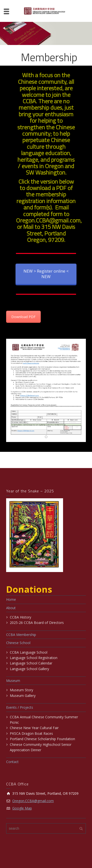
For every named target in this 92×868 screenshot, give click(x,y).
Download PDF (23, 317)
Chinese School (18, 643)
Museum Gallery (23, 696)
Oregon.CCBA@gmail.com (33, 801)
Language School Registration (34, 658)
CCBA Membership (21, 635)
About (11, 608)
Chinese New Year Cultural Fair (34, 728)
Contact (12, 762)
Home (11, 599)
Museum (13, 681)
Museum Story (21, 690)
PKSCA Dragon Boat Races (31, 733)
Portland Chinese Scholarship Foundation (42, 739)
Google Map (22, 808)
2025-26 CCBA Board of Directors (37, 623)
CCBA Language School (29, 652)
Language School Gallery (29, 669)
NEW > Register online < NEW (46, 274)
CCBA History (20, 617)
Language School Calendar (31, 663)
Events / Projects (20, 707)
